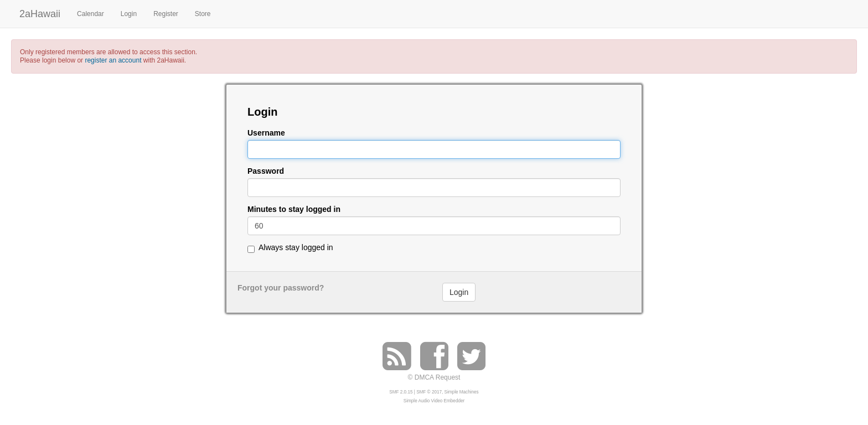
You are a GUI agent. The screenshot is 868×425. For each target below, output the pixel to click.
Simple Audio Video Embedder (434, 401)
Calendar (91, 14)
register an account (113, 60)
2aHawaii (40, 12)
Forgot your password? (281, 288)
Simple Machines (462, 392)
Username (266, 133)
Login (129, 14)
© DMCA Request (434, 377)
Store (203, 14)
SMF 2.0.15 (401, 392)
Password (266, 171)
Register (166, 14)
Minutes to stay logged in (294, 209)
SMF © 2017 (429, 392)
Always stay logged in (296, 247)
